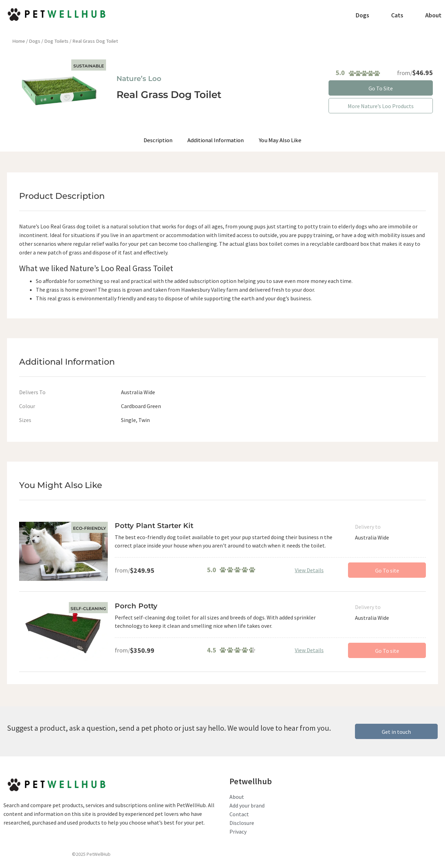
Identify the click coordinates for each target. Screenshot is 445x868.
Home (19, 41)
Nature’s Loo (139, 79)
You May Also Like (279, 140)
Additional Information (216, 140)
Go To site (387, 570)
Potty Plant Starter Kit (154, 526)
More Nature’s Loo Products (381, 106)
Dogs (35, 41)
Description (160, 140)
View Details (309, 570)
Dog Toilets (56, 41)
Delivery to (368, 527)
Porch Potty (136, 606)
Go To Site (381, 88)
